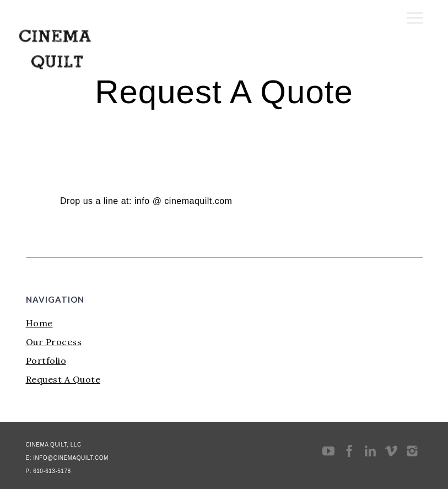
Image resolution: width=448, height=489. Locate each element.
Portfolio (46, 361)
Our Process (54, 342)
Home (39, 323)
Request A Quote (63, 379)
